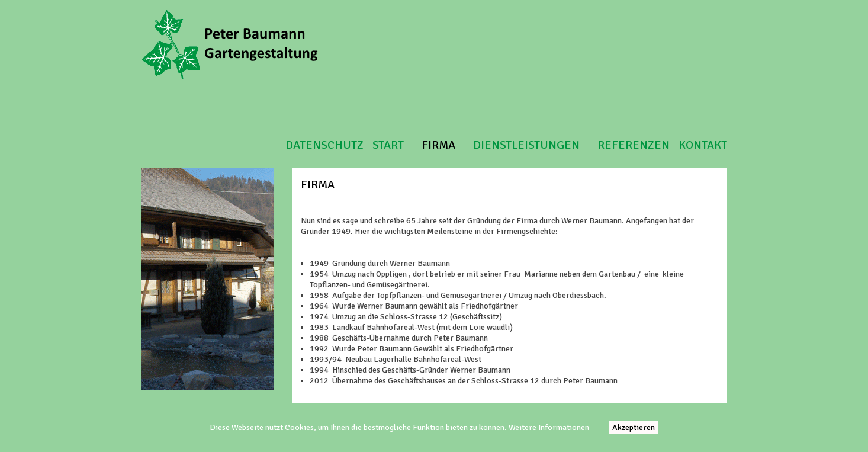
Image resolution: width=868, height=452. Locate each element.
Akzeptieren (634, 427)
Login (853, 11)
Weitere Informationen (549, 427)
